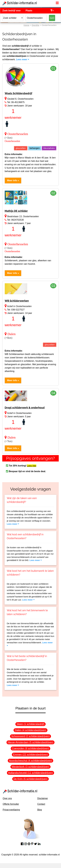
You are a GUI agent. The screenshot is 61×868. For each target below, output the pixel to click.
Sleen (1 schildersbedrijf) (30, 724)
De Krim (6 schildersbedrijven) (30, 779)
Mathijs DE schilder (16, 211)
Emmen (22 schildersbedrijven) (30, 755)
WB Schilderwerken (17, 301)
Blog (40, 810)
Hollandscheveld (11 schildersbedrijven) (30, 773)
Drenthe (35, 25)
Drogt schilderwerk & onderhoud (25, 408)
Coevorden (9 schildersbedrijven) (30, 748)
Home (26, 25)
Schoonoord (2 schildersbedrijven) (30, 736)
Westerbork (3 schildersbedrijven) (30, 767)
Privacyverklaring (11, 810)
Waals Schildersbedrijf (18, 93)
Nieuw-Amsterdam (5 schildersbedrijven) (30, 742)
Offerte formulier (11, 804)
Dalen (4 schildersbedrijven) (30, 730)
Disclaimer (43, 798)
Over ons (7, 798)
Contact (41, 804)
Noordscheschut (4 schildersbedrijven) (30, 761)
